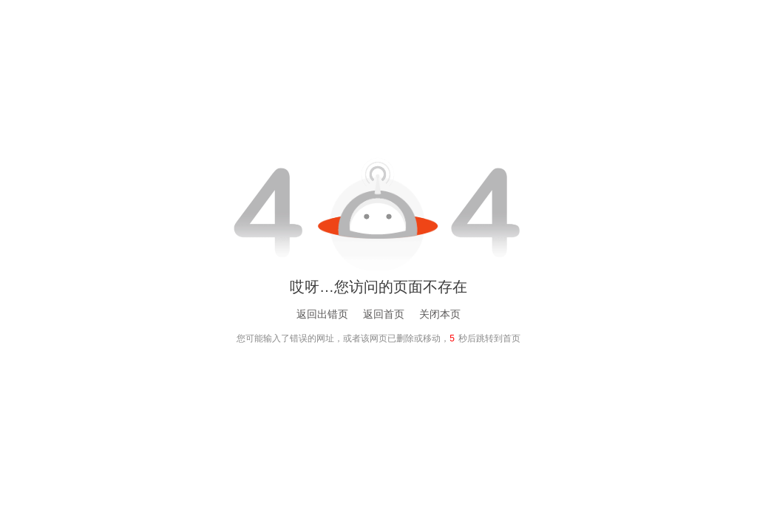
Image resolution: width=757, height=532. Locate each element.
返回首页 (384, 314)
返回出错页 (322, 314)
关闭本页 (440, 314)
